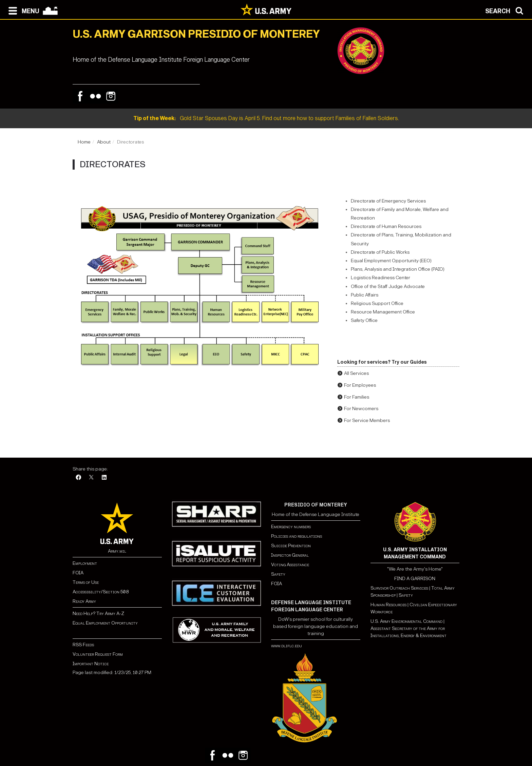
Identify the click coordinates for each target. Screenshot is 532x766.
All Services (356, 373)
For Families (357, 397)
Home (84, 142)
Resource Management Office (383, 312)
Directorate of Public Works (380, 252)
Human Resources (388, 605)
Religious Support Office (377, 303)
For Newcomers (361, 409)
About (104, 142)
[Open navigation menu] (22, 10)
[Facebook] (78, 478)
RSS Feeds (83, 645)
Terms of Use (86, 582)
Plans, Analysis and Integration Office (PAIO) (398, 269)
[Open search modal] (506, 10)
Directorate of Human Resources (386, 226)
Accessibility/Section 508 (101, 592)
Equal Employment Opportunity (105, 623)
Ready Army (84, 601)
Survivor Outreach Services (399, 588)
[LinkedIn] (104, 478)
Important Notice (91, 664)
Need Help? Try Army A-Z (98, 614)
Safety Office (364, 320)
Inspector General (290, 555)
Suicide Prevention (291, 546)
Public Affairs (365, 295)
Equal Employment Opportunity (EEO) (391, 261)
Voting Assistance (290, 565)
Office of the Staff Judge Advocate (388, 286)
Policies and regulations (297, 536)
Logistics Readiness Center (381, 278)
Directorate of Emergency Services (388, 201)
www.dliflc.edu (287, 646)
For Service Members (367, 420)
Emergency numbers (291, 527)
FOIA (78, 573)
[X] (91, 478)
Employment (85, 563)
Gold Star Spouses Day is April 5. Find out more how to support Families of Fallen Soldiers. (266, 118)
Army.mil (117, 551)
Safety (278, 574)
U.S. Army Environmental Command (406, 621)
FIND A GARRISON (415, 579)
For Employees (360, 385)
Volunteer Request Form (98, 654)
